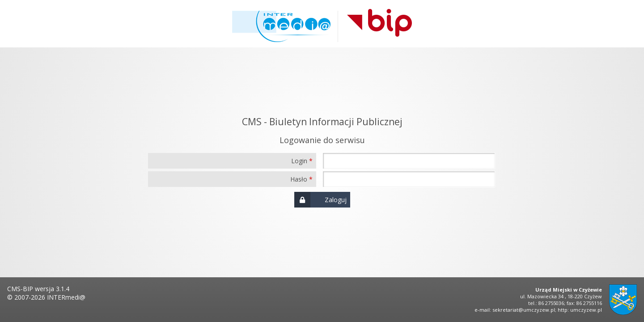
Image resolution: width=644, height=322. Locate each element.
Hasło (299, 179)
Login (299, 161)
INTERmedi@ (66, 297)
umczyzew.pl (586, 310)
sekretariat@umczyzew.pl (524, 310)
